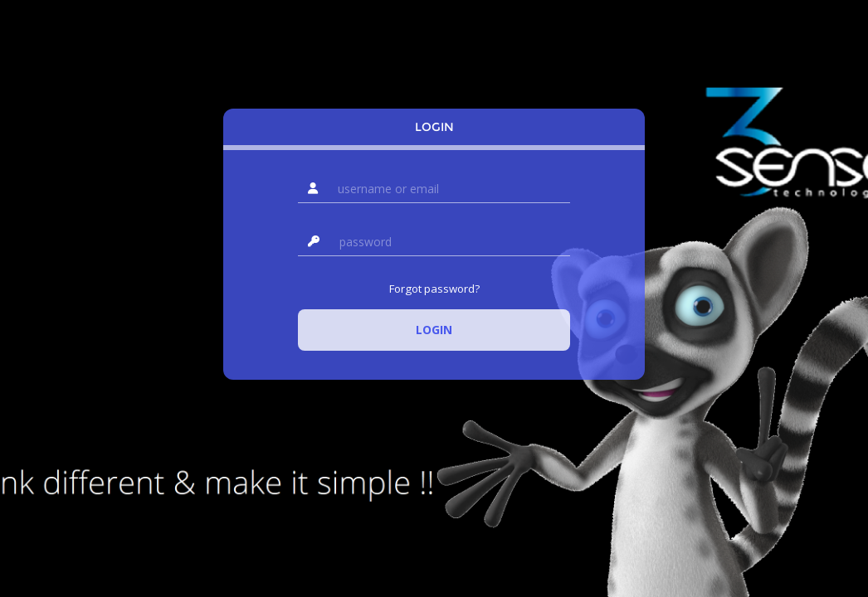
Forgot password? (434, 289)
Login (434, 127)
